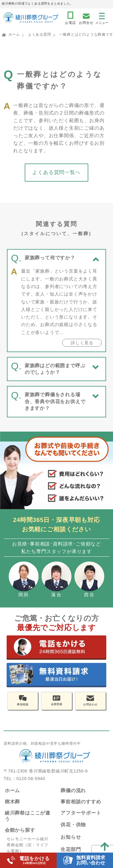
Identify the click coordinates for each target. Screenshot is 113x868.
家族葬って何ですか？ (50, 258)
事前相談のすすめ (81, 805)
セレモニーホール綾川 (27, 842)
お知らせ (71, 841)
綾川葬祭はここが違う (28, 820)
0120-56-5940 (31, 782)
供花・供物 (73, 829)
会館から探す (20, 834)
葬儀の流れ (73, 794)
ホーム (14, 34)
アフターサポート (81, 816)
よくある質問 (40, 34)
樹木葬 (12, 805)
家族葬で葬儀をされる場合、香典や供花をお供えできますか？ (55, 401)
